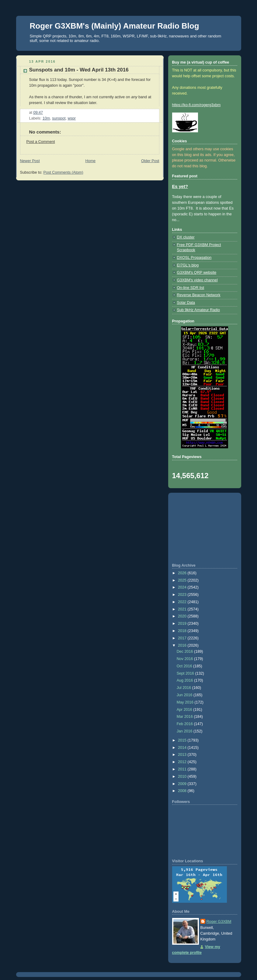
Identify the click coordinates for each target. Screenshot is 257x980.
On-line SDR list (191, 288)
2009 (183, 784)
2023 (183, 595)
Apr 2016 (185, 710)
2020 (183, 616)
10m (46, 118)
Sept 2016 (186, 673)
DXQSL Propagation (194, 258)
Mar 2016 (185, 717)
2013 (183, 755)
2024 (183, 587)
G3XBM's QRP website (197, 273)
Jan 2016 (185, 731)
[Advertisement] (205, 528)
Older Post (150, 161)
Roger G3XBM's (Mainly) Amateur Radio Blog (115, 26)
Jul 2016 (184, 688)
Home (90, 161)
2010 (183, 777)
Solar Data (186, 303)
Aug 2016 (186, 680)
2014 (183, 748)
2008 (183, 791)
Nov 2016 (185, 659)
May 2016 (186, 702)
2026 (183, 573)
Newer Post (30, 161)
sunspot (59, 118)
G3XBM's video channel (197, 280)
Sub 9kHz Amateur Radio (199, 310)
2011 (183, 769)
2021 (183, 609)
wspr (72, 118)
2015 (183, 740)
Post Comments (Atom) (63, 172)
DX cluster (186, 237)
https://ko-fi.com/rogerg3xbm (196, 105)
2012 (183, 762)
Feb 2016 (185, 724)
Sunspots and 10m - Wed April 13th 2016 (79, 70)
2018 (183, 631)
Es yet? (180, 186)
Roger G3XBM (219, 922)
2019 (183, 624)
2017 (183, 638)
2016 (183, 645)
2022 (183, 602)
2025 (183, 580)
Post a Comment (41, 142)
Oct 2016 (185, 666)
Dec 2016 (185, 652)
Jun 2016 (185, 695)
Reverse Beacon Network (199, 295)
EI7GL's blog (188, 265)
